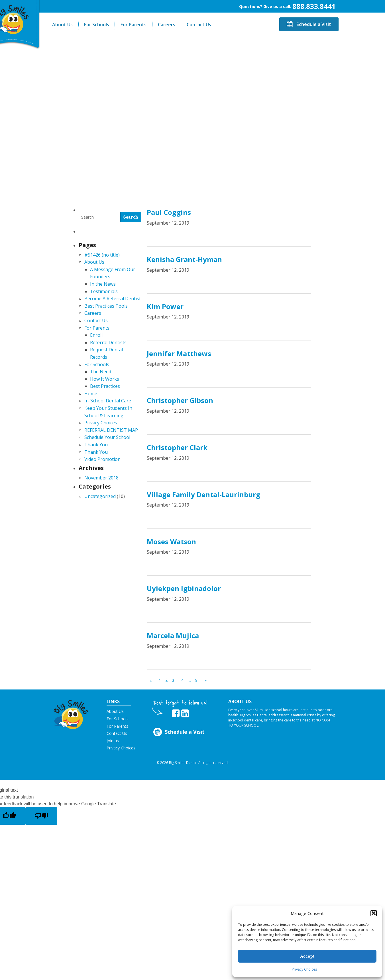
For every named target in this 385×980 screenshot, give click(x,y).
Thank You (96, 445)
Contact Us (199, 25)
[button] (374, 913)
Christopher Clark (177, 447)
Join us (113, 741)
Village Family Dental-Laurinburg (203, 494)
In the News (103, 284)
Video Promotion (102, 459)
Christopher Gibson (180, 400)
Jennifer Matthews (179, 353)
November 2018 (101, 478)
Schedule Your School (107, 437)
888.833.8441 (314, 6)
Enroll (96, 335)
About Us (62, 25)
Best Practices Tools (106, 306)
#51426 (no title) (102, 255)
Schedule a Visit (309, 24)
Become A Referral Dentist (113, 299)
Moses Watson (171, 542)
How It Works (105, 379)
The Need (101, 372)
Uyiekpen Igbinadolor (184, 588)
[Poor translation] (41, 816)
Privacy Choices (304, 969)
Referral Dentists (108, 342)
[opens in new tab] (176, 713)
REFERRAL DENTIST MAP (111, 430)
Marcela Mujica (173, 635)
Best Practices (105, 386)
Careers (167, 25)
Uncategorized (100, 496)
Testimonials (104, 291)
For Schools (97, 25)
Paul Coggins (169, 212)
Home (91, 394)
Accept (307, 956)
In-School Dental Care (108, 401)
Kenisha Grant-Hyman (184, 259)
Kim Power (165, 306)
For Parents (134, 25)
